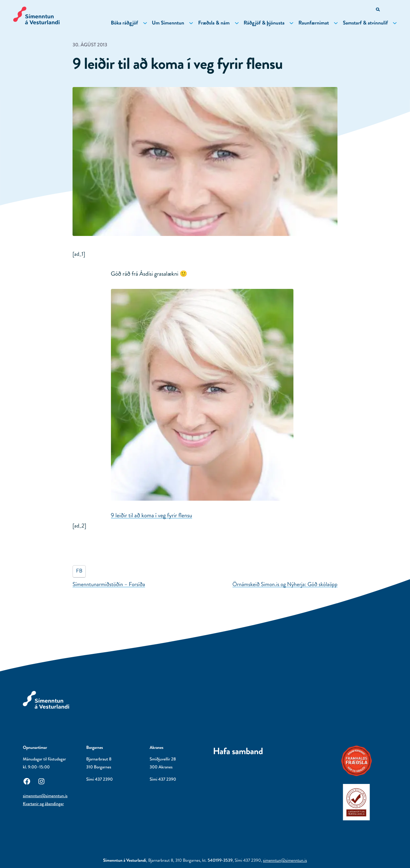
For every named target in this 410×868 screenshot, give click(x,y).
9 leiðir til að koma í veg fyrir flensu (152, 515)
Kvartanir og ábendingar (43, 804)
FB (79, 571)
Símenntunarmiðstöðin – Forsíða (109, 584)
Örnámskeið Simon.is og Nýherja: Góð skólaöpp (285, 584)
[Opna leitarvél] (378, 10)
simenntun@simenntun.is (45, 796)
